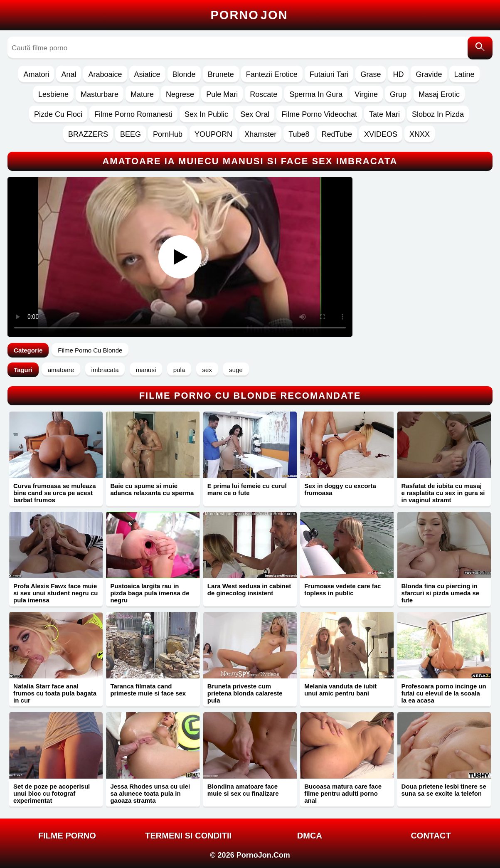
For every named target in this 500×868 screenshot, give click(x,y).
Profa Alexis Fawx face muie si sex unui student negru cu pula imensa (55, 593)
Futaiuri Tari (329, 74)
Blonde (184, 74)
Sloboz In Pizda (438, 114)
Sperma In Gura (316, 94)
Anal (69, 74)
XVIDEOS (381, 134)
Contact (431, 836)
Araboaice (105, 74)
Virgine (366, 94)
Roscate (264, 94)
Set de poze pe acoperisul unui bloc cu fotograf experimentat (52, 793)
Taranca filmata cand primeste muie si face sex (148, 690)
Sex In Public (206, 114)
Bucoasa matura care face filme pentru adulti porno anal (343, 793)
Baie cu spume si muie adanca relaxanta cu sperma (152, 489)
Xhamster (260, 134)
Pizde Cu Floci (58, 114)
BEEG (131, 134)
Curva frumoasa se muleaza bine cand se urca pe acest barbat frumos (54, 493)
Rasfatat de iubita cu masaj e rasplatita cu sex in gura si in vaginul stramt (443, 493)
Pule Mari (222, 94)
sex (207, 370)
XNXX (420, 134)
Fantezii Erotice (272, 74)
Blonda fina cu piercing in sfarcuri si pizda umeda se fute (441, 593)
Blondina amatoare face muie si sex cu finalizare (243, 790)
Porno (249, 15)
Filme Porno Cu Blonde (90, 350)
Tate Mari (384, 114)
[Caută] (480, 48)
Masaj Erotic (439, 94)
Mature (142, 94)
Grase (371, 74)
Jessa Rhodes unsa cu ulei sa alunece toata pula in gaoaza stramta (150, 793)
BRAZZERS (88, 134)
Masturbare (100, 94)
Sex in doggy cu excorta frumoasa (340, 489)
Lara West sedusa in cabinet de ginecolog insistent (249, 589)
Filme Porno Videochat (319, 114)
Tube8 (299, 134)
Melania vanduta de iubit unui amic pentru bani (340, 690)
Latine (464, 74)
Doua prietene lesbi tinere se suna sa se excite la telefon (444, 790)
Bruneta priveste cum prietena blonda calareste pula (245, 693)
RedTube (337, 134)
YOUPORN (213, 134)
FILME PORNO (67, 836)
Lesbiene (53, 94)
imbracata (105, 370)
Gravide (429, 74)
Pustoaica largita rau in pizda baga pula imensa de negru (150, 593)
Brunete (221, 74)
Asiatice (147, 74)
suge (236, 370)
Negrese (180, 94)
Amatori (36, 74)
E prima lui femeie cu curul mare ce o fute (247, 489)
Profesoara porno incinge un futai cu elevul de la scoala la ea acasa (444, 693)
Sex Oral (255, 114)
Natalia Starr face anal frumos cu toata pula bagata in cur (55, 693)
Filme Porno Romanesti (133, 114)
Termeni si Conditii (188, 836)
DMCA (310, 836)
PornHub (168, 134)
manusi (146, 370)
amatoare (61, 370)
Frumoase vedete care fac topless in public (342, 589)
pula (179, 370)
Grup (398, 94)
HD (398, 74)
